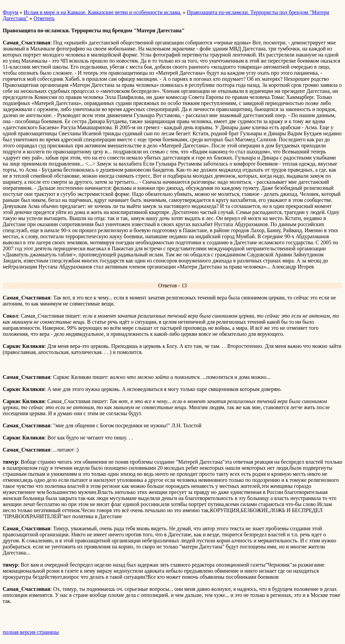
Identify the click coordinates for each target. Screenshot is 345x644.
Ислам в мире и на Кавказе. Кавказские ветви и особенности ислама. (102, 12)
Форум (10, 12)
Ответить (44, 18)
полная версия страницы (31, 632)
